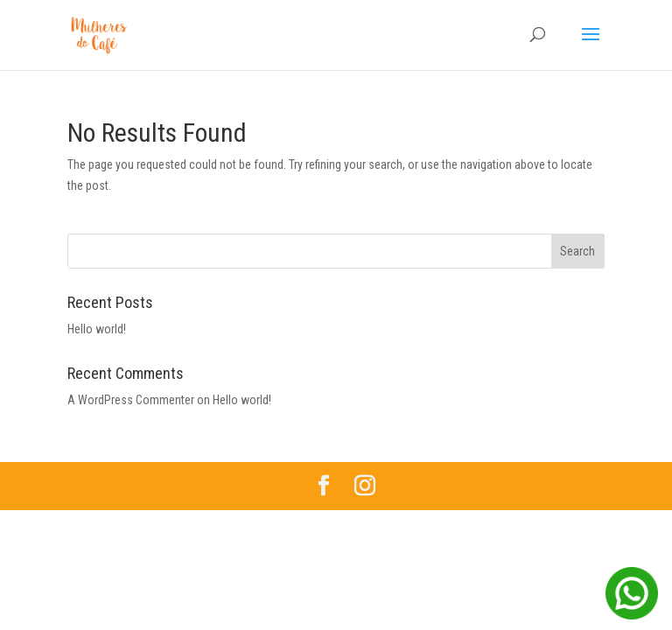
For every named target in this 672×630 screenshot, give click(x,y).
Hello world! (97, 329)
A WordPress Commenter (131, 400)
